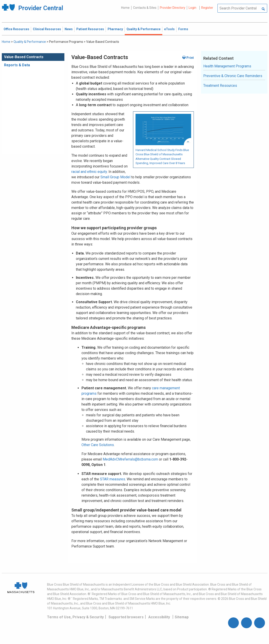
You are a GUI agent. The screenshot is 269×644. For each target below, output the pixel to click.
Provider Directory (173, 8)
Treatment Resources (220, 86)
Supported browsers (126, 617)
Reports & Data (17, 65)
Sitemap (182, 617)
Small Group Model (115, 177)
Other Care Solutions (98, 445)
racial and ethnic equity (89, 172)
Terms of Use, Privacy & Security (75, 617)
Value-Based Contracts (24, 57)
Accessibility (159, 617)
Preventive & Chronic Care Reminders (233, 76)
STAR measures (113, 479)
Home (125, 8)
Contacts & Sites (145, 8)
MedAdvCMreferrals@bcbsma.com (130, 459)
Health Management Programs (227, 66)
